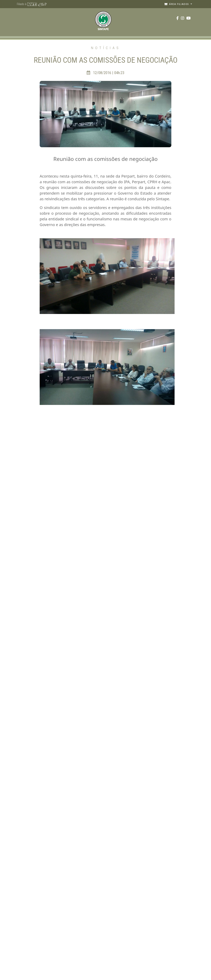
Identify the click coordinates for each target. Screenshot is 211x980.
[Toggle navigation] (22, 18)
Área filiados (177, 4)
